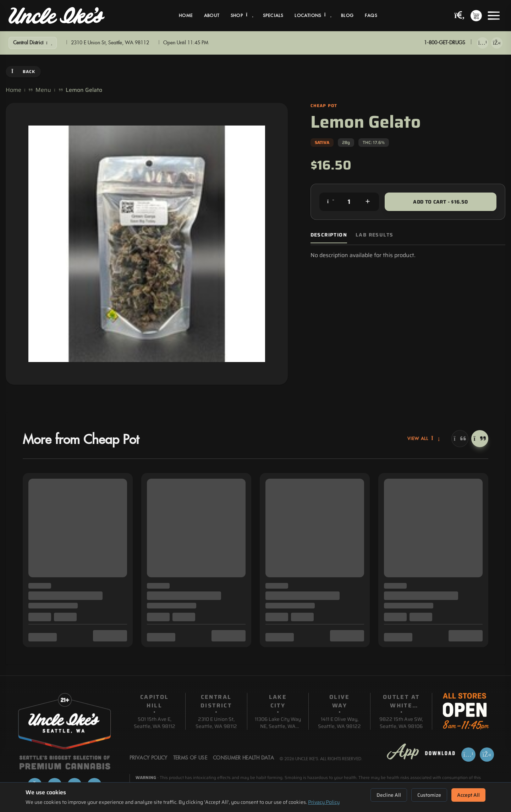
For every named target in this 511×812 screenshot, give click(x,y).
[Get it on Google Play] (497, 43)
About (212, 16)
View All (424, 439)
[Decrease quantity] (331, 202)
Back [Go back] (23, 71)
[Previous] (460, 439)
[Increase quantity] (368, 202)
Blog (347, 16)
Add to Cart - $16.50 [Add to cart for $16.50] (440, 202)
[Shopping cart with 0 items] (476, 16)
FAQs (371, 16)
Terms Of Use (190, 758)
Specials (273, 16)
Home (186, 16)
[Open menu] (494, 16)
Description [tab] (329, 235)
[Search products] (460, 16)
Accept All (468, 795)
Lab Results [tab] (374, 235)
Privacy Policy (324, 802)
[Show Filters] (33, 43)
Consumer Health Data (243, 758)
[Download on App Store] (483, 43)
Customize (429, 795)
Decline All (389, 795)
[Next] (480, 439)
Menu (43, 90)
